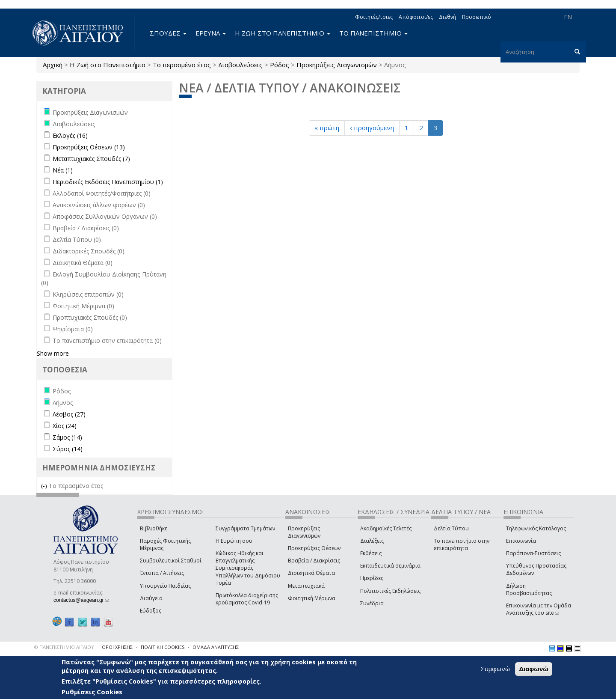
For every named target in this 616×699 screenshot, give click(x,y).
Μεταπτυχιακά (306, 586)
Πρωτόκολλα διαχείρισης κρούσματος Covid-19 (247, 599)
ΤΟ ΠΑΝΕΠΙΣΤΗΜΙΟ (373, 33)
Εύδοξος (151, 611)
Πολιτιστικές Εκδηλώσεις (390, 591)
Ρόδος (280, 65)
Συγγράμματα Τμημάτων (245, 528)
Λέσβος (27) (69, 414)
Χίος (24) (65, 426)
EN (568, 17)
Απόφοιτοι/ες (416, 17)
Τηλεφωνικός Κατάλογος (536, 528)
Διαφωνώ (534, 670)
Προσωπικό (477, 17)
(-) (45, 486)
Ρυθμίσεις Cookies (92, 693)
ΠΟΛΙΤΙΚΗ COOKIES (163, 647)
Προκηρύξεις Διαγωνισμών (337, 65)
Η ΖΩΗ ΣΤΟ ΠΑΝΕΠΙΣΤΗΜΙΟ (283, 33)
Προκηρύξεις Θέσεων (314, 548)
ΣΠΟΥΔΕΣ (168, 33)
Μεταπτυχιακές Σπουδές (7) (91, 159)
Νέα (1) (63, 170)
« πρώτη (327, 128)
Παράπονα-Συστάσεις (533, 553)
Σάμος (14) (67, 437)
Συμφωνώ (495, 669)
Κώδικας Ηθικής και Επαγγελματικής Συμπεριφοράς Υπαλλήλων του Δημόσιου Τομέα (248, 568)
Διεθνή (447, 17)
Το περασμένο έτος (182, 65)
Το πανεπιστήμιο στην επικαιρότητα (462, 544)
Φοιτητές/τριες (374, 17)
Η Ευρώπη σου (234, 541)
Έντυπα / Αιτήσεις (162, 573)
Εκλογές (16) (70, 135)
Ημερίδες (372, 578)
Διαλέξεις (372, 541)
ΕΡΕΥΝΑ (211, 33)
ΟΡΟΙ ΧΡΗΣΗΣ (117, 647)
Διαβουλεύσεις (240, 65)
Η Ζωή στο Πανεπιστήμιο (108, 65)
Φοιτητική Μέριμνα (312, 598)
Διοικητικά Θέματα (311, 573)
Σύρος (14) (68, 449)
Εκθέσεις (371, 553)
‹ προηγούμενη (372, 128)
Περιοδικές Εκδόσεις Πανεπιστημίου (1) (108, 182)
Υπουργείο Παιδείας (165, 586)
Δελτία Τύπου (451, 528)
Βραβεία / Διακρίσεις (314, 561)
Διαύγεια (151, 598)
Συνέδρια (372, 603)
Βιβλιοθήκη (154, 528)
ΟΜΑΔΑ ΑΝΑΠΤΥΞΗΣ (216, 647)
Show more (53, 353)
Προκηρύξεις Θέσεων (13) (89, 147)
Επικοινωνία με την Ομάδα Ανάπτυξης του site (539, 609)
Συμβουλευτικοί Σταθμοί (171, 561)
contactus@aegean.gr (81, 600)
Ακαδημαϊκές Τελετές (386, 528)
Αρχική (53, 65)
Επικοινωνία (521, 541)
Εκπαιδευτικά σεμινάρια (390, 566)
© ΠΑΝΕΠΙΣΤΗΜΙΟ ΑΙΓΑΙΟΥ (64, 647)
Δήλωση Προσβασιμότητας (529, 589)
